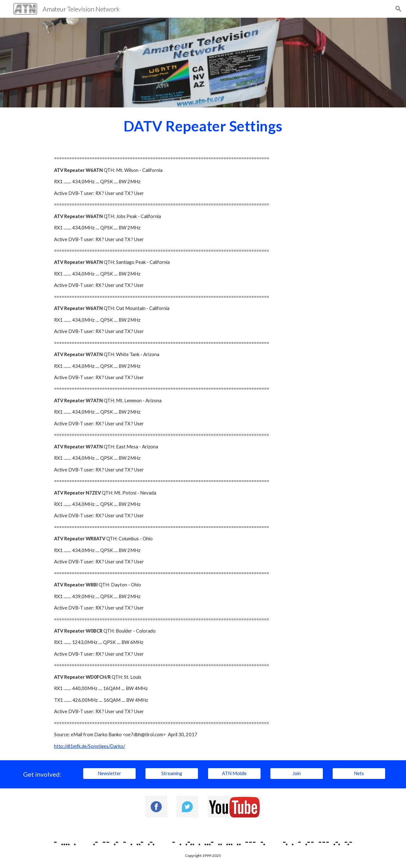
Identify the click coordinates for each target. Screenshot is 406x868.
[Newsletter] (109, 774)
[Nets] (359, 774)
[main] (203, 126)
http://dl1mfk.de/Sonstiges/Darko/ (89, 746)
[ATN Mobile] (234, 774)
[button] (398, 9)
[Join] (297, 774)
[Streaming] (172, 774)
